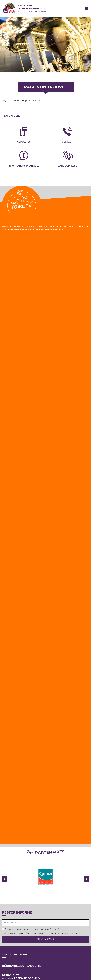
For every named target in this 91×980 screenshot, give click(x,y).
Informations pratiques (24, 166)
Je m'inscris (46, 939)
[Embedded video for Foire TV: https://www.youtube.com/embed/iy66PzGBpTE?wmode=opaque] (46, 613)
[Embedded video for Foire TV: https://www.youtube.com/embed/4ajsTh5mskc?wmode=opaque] (46, 257)
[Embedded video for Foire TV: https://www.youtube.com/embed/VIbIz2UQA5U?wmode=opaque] (46, 765)
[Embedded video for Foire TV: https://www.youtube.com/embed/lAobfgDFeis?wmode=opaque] (46, 359)
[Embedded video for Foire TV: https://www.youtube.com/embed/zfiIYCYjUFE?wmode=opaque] (46, 816)
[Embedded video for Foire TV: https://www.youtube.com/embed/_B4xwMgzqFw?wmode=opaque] (46, 715)
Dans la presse (67, 166)
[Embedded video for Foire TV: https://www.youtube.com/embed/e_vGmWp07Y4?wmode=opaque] (46, 511)
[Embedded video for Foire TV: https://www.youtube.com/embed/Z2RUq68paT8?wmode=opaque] (46, 460)
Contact (67, 142)
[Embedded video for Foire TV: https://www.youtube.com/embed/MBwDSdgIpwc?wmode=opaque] (46, 308)
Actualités (24, 142)
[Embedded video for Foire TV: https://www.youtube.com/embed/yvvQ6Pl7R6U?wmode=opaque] (46, 410)
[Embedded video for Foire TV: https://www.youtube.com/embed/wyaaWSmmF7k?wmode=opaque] (46, 664)
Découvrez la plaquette (21, 966)
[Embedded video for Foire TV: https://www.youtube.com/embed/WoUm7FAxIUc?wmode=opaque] (46, 562)
